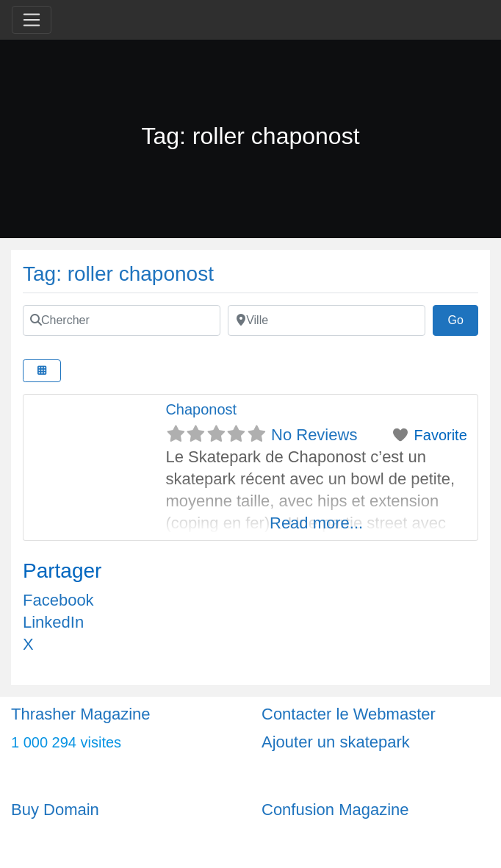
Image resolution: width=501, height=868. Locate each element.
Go (463, 318)
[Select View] (42, 371)
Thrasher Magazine (81, 714)
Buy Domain (55, 810)
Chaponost (201, 409)
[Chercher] (122, 320)
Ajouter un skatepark (336, 742)
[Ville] (327, 320)
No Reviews (314, 435)
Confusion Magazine (335, 810)
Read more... (316, 523)
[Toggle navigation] (32, 20)
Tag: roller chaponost (118, 274)
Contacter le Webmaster (349, 714)
